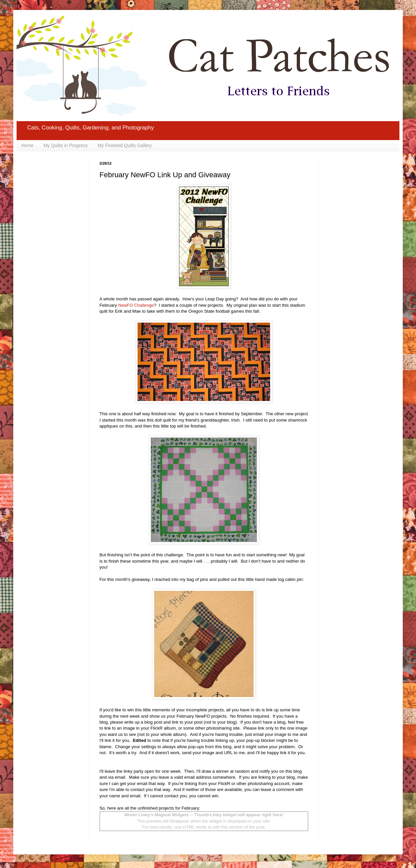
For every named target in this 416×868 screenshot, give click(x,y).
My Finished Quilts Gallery (124, 145)
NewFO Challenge (136, 305)
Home (27, 145)
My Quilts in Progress (65, 145)
